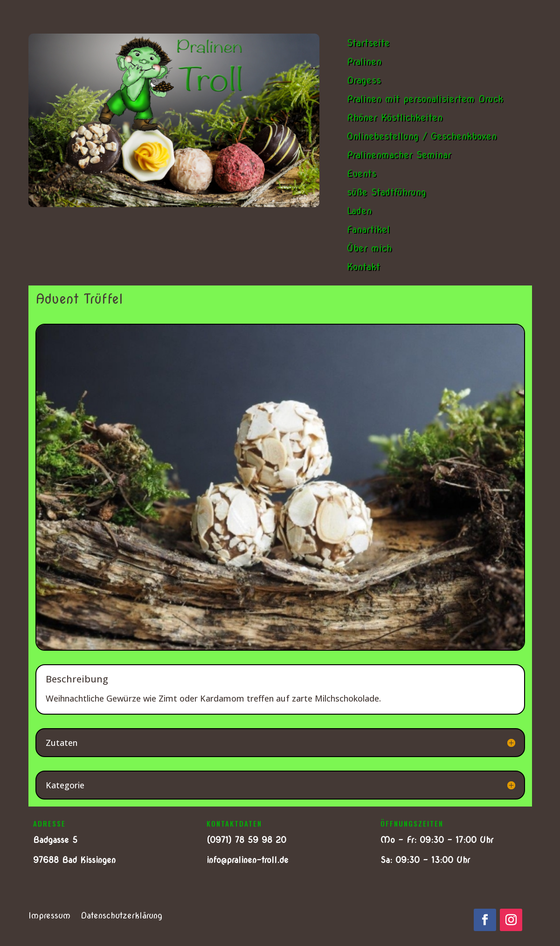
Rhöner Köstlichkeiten (395, 118)
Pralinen (364, 62)
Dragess (364, 80)
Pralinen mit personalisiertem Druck (425, 99)
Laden (359, 211)
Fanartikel (368, 230)
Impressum (49, 916)
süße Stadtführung (387, 192)
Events (362, 174)
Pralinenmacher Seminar (399, 155)
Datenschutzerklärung (121, 916)
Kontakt (363, 267)
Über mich (369, 248)
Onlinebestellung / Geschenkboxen (422, 136)
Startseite (368, 43)
